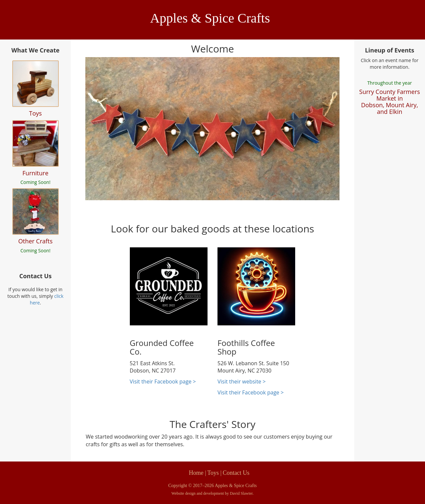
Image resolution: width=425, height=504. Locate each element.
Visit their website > (242, 381)
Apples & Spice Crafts (210, 18)
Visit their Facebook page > (163, 381)
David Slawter (241, 493)
